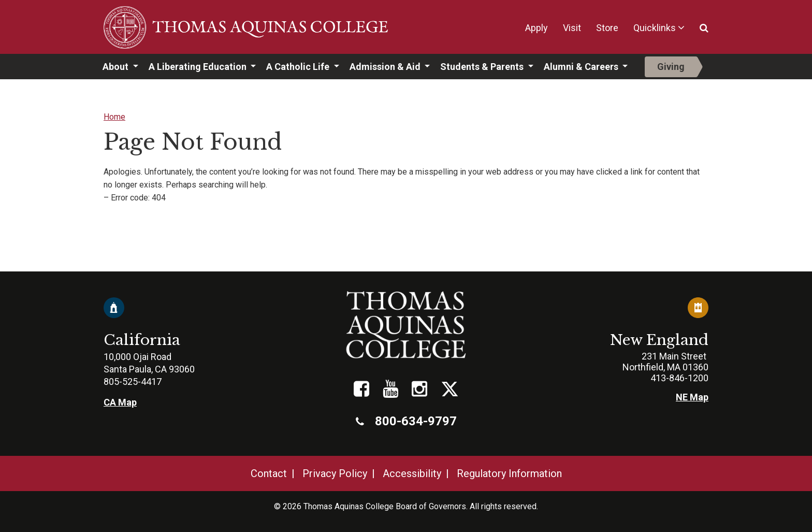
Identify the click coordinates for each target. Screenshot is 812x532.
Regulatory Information (509, 473)
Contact (269, 473)
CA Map (120, 402)
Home (114, 117)
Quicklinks (655, 28)
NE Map (692, 397)
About (117, 67)
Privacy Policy (335, 473)
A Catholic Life (299, 67)
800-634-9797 (406, 421)
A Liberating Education (199, 67)
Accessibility (412, 473)
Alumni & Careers (582, 67)
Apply (536, 28)
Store (607, 28)
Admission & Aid (386, 67)
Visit (572, 28)
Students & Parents (483, 67)
